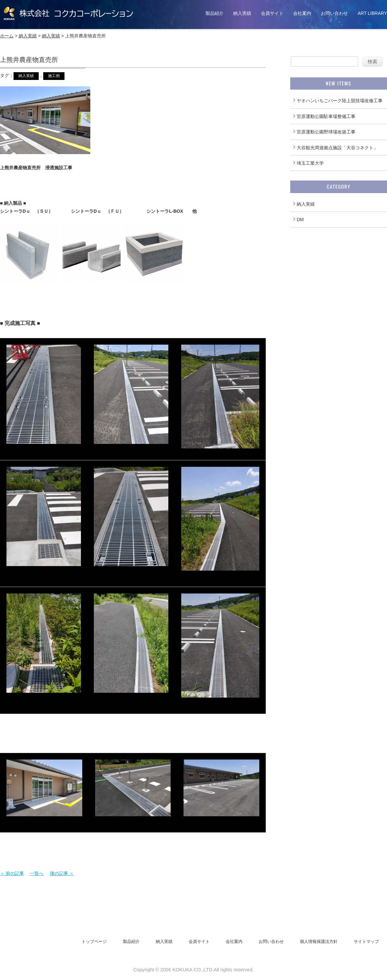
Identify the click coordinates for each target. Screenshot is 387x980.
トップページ (94, 941)
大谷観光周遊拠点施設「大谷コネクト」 (337, 148)
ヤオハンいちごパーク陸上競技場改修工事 (340, 101)
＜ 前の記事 (12, 873)
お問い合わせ (334, 13)
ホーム (7, 36)
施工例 (54, 76)
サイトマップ (366, 941)
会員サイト (272, 13)
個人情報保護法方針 (319, 941)
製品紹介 (214, 13)
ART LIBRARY (372, 13)
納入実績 (242, 13)
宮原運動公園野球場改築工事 (326, 132)
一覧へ (37, 873)
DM (300, 220)
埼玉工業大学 (310, 163)
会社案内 (302, 13)
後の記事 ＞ (62, 873)
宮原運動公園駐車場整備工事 (326, 116)
